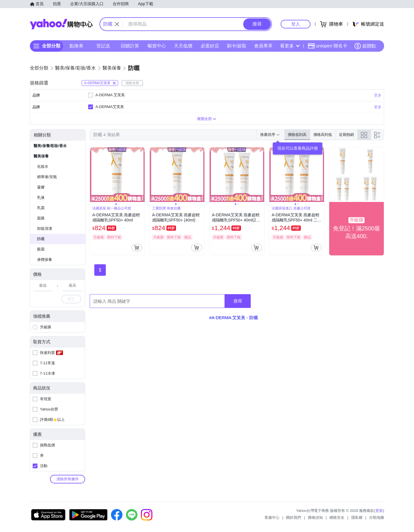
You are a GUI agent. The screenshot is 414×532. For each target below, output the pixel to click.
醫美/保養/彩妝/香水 (50, 146)
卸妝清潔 (45, 229)
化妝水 (43, 166)
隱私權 (357, 517)
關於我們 (294, 517)
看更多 (290, 46)
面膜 (41, 218)
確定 (71, 299)
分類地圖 (377, 517)
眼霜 (41, 249)
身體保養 (45, 260)
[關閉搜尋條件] (117, 24)
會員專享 (263, 46)
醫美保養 (41, 156)
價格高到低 (323, 135)
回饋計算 (130, 46)
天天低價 (183, 46)
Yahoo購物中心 (61, 24)
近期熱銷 (346, 135)
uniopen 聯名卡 (328, 46)
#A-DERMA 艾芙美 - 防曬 (233, 318)
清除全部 (132, 83)
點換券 (76, 46)
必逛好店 (210, 46)
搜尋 (238, 301)
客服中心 (272, 517)
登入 (296, 24)
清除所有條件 (68, 479)
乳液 (41, 197)
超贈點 (365, 46)
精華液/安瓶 (47, 177)
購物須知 (315, 517)
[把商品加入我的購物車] (137, 248)
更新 (379, 511)
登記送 (103, 46)
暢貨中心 (157, 46)
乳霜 (41, 208)
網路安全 (337, 517)
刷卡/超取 (237, 46)
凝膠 (41, 187)
